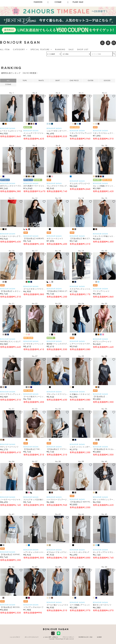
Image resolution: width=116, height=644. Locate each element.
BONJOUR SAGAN (20, 42)
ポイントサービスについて (32, 637)
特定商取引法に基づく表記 (86, 637)
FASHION (38, 2)
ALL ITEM (5, 50)
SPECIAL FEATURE (40, 50)
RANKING (60, 50)
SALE (71, 50)
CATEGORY (19, 50)
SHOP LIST (83, 50)
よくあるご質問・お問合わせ (51, 637)
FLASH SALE (78, 2)
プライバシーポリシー (68, 637)
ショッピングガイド (15, 637)
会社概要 (99, 637)
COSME (58, 2)
